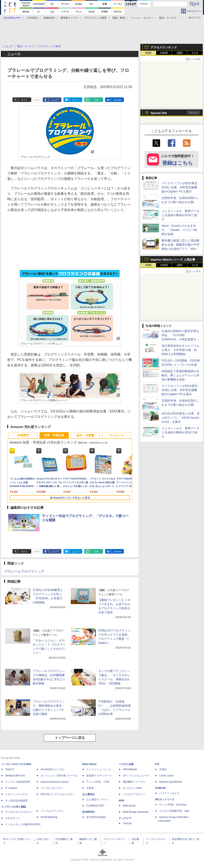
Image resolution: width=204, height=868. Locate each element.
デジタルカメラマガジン (19, 812)
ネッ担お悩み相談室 (16, 801)
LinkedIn (117, 100)
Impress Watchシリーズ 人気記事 (173, 260)
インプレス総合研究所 (18, 782)
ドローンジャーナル (16, 794)
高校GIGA (49, 18)
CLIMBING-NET (95, 806)
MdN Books (129, 806)
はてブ (76, 100)
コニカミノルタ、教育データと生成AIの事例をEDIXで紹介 (180, 215)
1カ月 (195, 53)
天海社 (163, 769)
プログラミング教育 (95, 18)
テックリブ (125, 818)
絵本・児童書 (85, 435)
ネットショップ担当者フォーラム (59, 776)
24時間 (164, 53)
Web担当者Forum (15, 776)
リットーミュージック (99, 769)
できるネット (13, 818)
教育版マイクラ (69, 18)
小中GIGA (32, 18)
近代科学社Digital (96, 817)
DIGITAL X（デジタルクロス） (58, 794)
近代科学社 (88, 812)
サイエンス (117, 435)
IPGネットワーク (165, 799)
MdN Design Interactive (136, 812)
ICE (157, 764)
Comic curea (166, 776)
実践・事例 (119, 18)
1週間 (180, 53)
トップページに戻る (70, 738)
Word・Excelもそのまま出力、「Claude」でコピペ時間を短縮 (179, 230)
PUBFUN (160, 788)
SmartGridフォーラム (53, 769)
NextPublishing (49, 817)
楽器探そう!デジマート (99, 776)
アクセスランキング (164, 47)
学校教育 (23, 435)
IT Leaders (11, 788)
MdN (121, 801)
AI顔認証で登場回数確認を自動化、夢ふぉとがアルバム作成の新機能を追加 (180, 375)
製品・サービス (168, 18)
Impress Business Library (55, 782)
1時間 (148, 53)
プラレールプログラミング (24, 571)
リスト (37, 100)
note (96, 100)
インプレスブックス (52, 811)
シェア (55, 100)
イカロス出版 (126, 764)
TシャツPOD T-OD (98, 782)
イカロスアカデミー (134, 794)
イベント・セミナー (142, 18)
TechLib (127, 823)
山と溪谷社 (88, 794)
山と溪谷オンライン (98, 799)
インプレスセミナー (52, 788)
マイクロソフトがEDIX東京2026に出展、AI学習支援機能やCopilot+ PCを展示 (180, 187)
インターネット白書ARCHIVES (23, 824)
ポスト (25, 100)
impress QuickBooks (171, 782)
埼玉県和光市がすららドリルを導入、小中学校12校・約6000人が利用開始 (180, 350)
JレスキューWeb (132, 788)
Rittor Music (89, 764)
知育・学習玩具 (54, 435)
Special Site (159, 113)
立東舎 (90, 788)
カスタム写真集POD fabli (174, 811)
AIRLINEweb (130, 769)
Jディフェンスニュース (136, 776)
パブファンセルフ (169, 793)
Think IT (10, 769)
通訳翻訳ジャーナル (134, 782)
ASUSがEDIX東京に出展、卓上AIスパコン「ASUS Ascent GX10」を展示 (181, 418)
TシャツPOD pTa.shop (173, 805)
